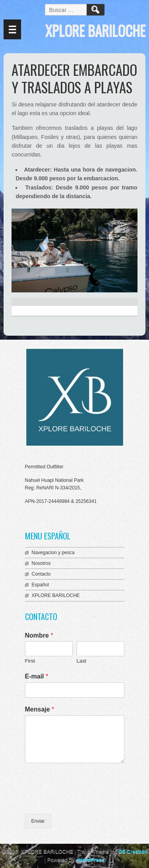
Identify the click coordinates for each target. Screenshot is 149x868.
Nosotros (41, 563)
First (30, 661)
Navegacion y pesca (53, 553)
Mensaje (40, 709)
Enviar (38, 821)
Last (82, 661)
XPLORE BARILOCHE (56, 595)
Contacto (41, 574)
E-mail (37, 676)
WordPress (91, 860)
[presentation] (85, 801)
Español (40, 585)
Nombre (39, 635)
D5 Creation (133, 852)
